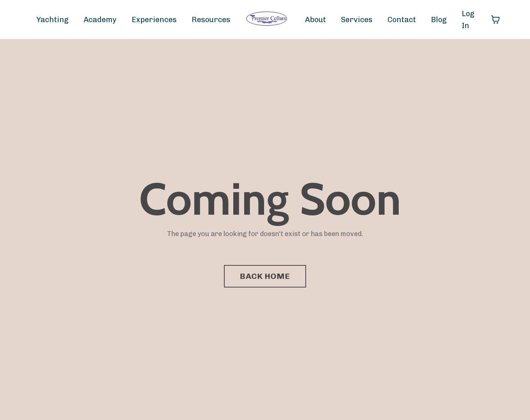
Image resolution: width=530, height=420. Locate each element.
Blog (439, 20)
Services (357, 20)
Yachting (53, 20)
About (315, 20)
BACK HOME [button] (265, 276)
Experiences (154, 20)
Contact (402, 20)
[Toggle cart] (495, 20)
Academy (100, 20)
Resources (211, 20)
